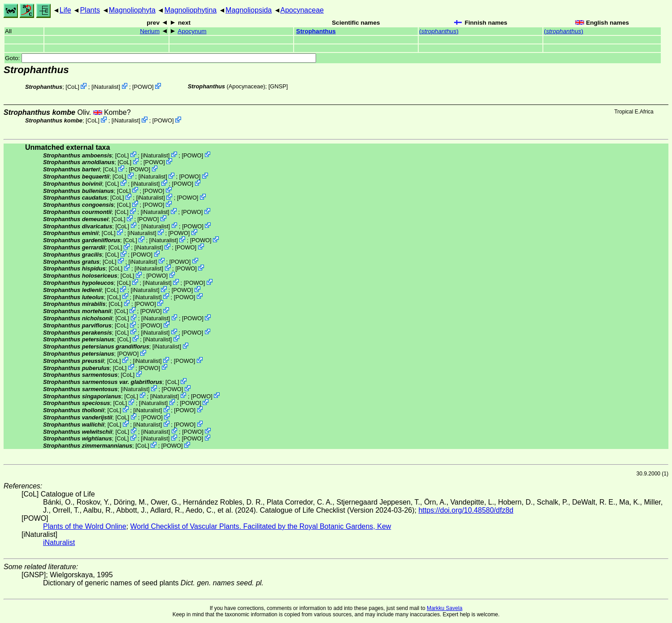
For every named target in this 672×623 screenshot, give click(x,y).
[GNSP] (278, 86)
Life (65, 10)
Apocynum (192, 31)
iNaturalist (106, 87)
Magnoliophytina (191, 10)
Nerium (150, 31)
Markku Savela (444, 608)
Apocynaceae (302, 10)
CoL (72, 87)
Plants (90, 10)
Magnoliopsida (249, 10)
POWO (143, 87)
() (439, 31)
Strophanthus (316, 31)
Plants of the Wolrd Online (85, 526)
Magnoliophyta (132, 10)
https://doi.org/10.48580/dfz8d (466, 510)
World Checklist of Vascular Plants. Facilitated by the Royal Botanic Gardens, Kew (260, 526)
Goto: (160, 58)
